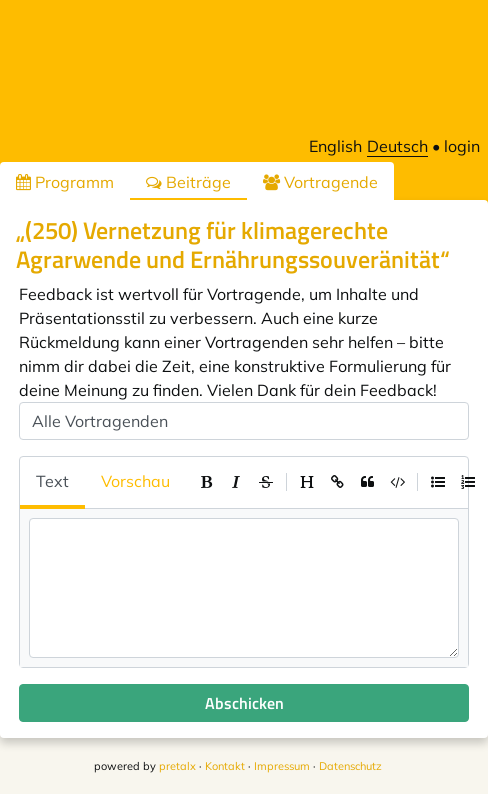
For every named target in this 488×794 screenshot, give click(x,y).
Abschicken (244, 703)
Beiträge (188, 182)
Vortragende (320, 182)
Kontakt (225, 766)
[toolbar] (337, 482)
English (335, 146)
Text (52, 481)
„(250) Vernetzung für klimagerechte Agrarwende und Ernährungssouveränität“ (233, 244)
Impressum (282, 766)
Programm (65, 182)
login (462, 146)
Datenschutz (350, 766)
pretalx (177, 766)
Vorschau (135, 481)
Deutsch (397, 146)
